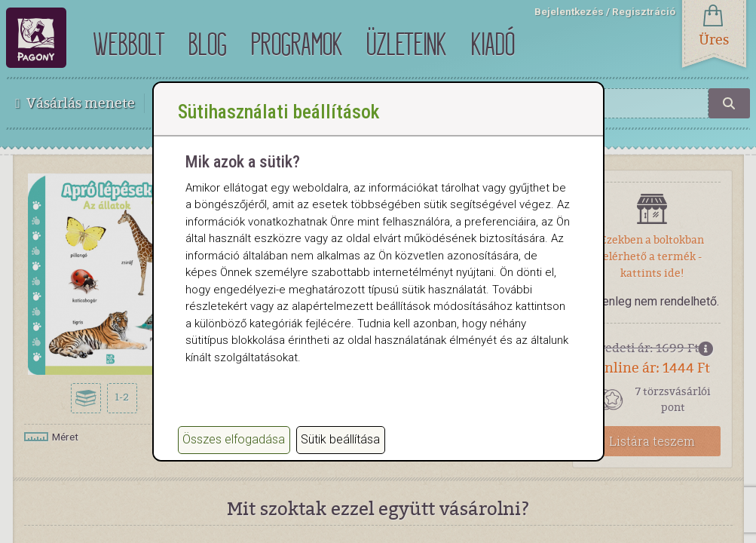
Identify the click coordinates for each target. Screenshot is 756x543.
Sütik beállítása (340, 439)
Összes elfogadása (234, 439)
